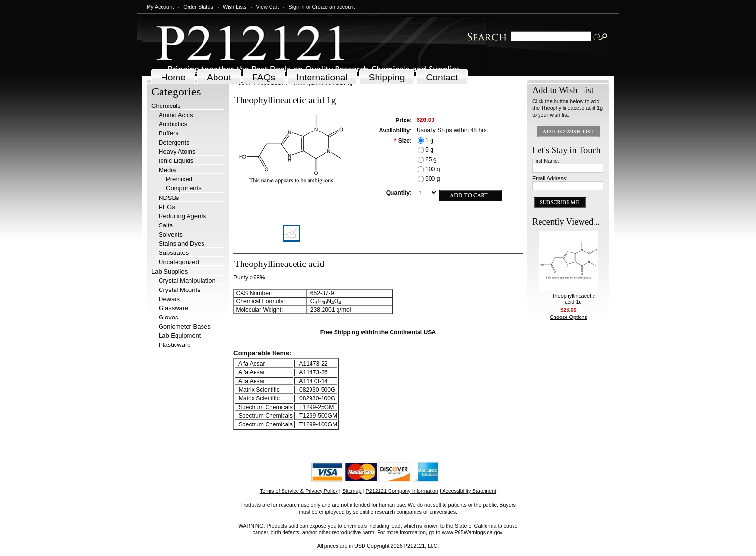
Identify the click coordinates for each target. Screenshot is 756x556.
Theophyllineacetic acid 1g (573, 299)
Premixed (179, 179)
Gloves (168, 317)
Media (167, 170)
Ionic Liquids (176, 161)
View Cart (267, 7)
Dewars (169, 299)
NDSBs (169, 198)
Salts (166, 225)
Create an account (333, 7)
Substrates (174, 253)
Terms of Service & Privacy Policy (299, 491)
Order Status (198, 7)
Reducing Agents (182, 216)
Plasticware (175, 345)
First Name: (546, 161)
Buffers (169, 133)
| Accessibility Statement (468, 491)
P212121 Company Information (402, 491)
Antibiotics (173, 124)
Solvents (171, 234)
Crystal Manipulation (187, 281)
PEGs (167, 207)
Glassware (173, 308)
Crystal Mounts (180, 290)
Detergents (174, 142)
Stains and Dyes (182, 244)
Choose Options (568, 317)
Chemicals (166, 106)
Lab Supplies (169, 271)
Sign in (296, 7)
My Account (160, 7)
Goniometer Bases (185, 326)
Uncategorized (179, 262)
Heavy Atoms (177, 152)
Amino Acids (176, 115)
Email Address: (550, 178)
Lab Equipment (180, 336)
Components (184, 188)
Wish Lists (235, 7)
